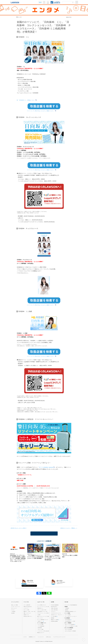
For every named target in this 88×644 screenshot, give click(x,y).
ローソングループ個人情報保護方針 (71, 605)
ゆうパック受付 (26, 610)
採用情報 (52, 618)
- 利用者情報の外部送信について (70, 611)
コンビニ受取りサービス (42, 605)
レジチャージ (26, 608)
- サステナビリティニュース (56, 613)
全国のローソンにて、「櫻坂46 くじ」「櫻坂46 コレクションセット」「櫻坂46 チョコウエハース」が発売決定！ (69, 528)
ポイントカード (14, 608)
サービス (13, 610)
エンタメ (20, 17)
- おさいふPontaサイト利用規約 (70, 631)
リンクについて (41, 637)
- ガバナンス (53, 611)
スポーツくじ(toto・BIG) (42, 610)
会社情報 (13, 613)
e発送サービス (26, 615)
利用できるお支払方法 (28, 607)
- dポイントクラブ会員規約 (70, 624)
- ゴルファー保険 (40, 629)
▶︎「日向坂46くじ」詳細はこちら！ (27, 100)
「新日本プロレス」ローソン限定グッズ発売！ (19, 528)
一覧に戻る (44, 534)
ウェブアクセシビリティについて (59, 637)
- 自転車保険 (40, 628)
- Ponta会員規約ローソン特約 (70, 621)
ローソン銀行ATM (27, 605)
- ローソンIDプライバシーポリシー (71, 616)
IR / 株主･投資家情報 (55, 605)
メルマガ (25, 637)
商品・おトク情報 (15, 605)
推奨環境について (32, 637)
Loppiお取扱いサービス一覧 (42, 611)
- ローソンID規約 (68, 615)
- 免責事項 (66, 610)
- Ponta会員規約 (68, 620)
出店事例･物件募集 (54, 621)
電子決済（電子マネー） (28, 616)
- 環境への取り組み (54, 608)
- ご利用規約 (67, 608)
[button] (77, 2)
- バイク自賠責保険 (41, 626)
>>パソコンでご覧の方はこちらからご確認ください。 (42, 111)
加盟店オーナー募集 (55, 620)
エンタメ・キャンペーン (16, 607)
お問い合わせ (49, 637)
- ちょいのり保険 (40, 624)
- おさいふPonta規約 (68, 629)
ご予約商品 (13, 611)
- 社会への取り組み (54, 610)
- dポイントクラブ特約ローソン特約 (71, 626)
